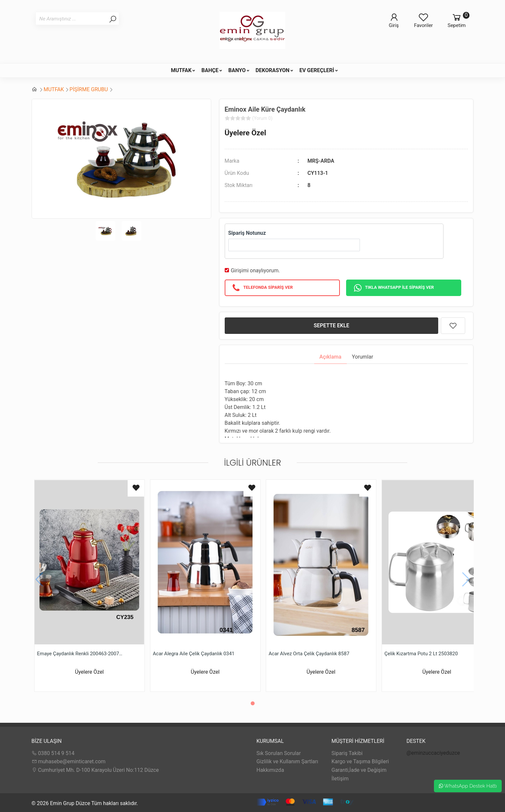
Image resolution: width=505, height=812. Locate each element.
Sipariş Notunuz (247, 233)
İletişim (340, 779)
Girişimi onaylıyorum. (255, 271)
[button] (253, 703)
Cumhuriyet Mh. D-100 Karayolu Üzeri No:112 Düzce (95, 770)
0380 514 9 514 (53, 753)
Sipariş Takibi (347, 753)
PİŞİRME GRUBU (89, 89)
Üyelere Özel (245, 133)
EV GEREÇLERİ (317, 70)
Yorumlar (363, 357)
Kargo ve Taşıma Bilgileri (360, 761)
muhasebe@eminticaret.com (69, 761)
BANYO (237, 70)
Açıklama (330, 357)
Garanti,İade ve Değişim (359, 770)
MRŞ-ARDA (321, 161)
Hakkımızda (270, 770)
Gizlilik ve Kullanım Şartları (288, 761)
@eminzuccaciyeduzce (433, 753)
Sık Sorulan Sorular (279, 753)
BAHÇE (210, 70)
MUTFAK (181, 70)
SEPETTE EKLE (332, 325)
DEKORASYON (273, 70)
